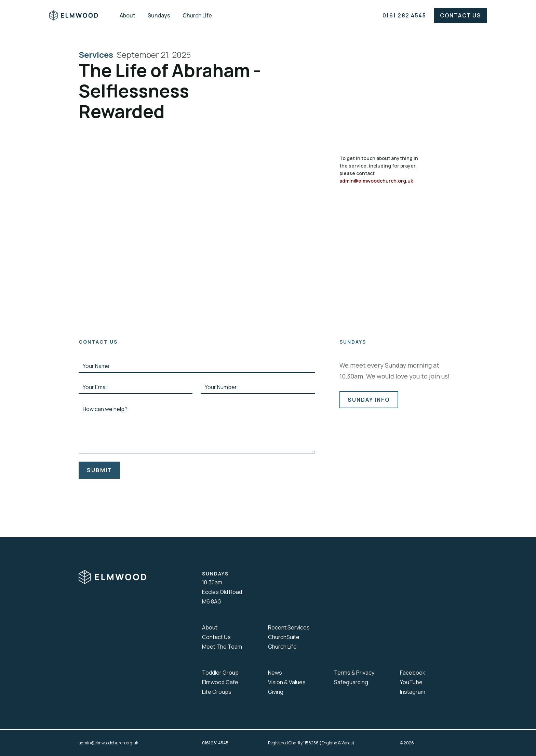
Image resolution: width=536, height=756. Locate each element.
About (128, 15)
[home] (79, 15)
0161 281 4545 (215, 743)
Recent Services (289, 627)
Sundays (159, 15)
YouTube (411, 682)
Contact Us (460, 15)
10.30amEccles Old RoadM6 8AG (222, 592)
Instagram (413, 692)
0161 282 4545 (404, 15)
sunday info (369, 400)
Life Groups (217, 692)
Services (98, 55)
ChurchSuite (284, 637)
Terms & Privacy (354, 673)
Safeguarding (351, 682)
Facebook (413, 673)
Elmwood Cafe (220, 682)
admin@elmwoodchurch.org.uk (376, 181)
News (275, 673)
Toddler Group (220, 673)
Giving (276, 692)
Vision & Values (287, 682)
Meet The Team (222, 647)
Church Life (197, 15)
